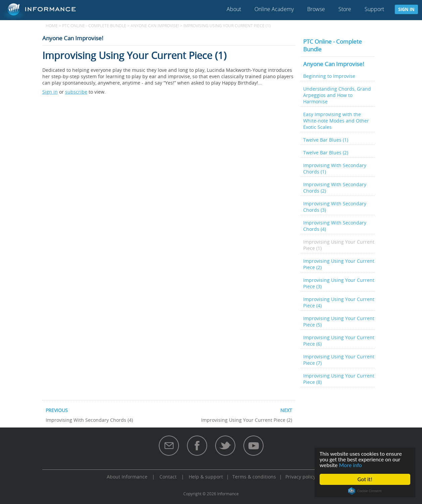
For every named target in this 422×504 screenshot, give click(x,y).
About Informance (127, 477)
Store (345, 9)
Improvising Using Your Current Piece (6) (339, 341)
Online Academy (274, 9)
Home (52, 26)
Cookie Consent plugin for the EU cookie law (365, 491)
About (234, 9)
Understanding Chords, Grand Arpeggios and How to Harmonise (337, 95)
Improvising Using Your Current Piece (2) (339, 264)
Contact (168, 477)
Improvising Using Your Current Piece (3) (339, 283)
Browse (316, 9)
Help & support (206, 477)
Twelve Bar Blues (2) (326, 153)
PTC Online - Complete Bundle (94, 26)
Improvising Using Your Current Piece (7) (339, 360)
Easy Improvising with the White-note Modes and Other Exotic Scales (336, 121)
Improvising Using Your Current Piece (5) (339, 321)
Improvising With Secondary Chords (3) (335, 207)
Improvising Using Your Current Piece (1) (339, 245)
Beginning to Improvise (329, 76)
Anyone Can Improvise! (155, 26)
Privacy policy (300, 477)
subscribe (76, 92)
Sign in (406, 9)
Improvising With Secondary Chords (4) (335, 226)
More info (350, 465)
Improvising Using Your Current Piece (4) (339, 302)
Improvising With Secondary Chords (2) (335, 188)
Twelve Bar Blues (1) (326, 140)
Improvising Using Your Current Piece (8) (339, 379)
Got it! (365, 479)
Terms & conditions (254, 477)
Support (374, 9)
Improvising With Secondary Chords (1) (335, 168)
